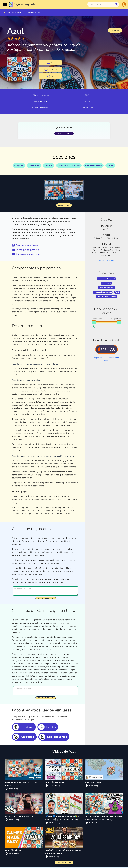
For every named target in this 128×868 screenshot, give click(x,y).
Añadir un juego (15, 13)
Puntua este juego (64, 134)
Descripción (34, 165)
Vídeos (110, 165)
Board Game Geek (94, 165)
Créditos (49, 165)
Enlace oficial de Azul (107, 260)
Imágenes (19, 165)
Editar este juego (34, 13)
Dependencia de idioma (69, 165)
